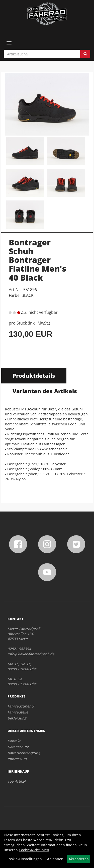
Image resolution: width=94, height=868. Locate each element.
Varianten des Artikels (45, 391)
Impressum (17, 759)
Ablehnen (55, 859)
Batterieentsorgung (24, 753)
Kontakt (14, 741)
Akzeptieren (79, 859)
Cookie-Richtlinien (34, 850)
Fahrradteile (18, 712)
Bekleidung (17, 718)
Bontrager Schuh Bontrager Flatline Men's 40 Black (37, 260)
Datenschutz (18, 747)
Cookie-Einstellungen (24, 859)
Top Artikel (17, 781)
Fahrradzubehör (21, 706)
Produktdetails (34, 375)
